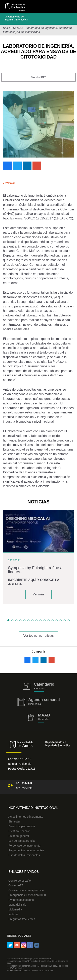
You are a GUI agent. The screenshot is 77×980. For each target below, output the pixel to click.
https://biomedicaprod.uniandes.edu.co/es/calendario (38, 687)
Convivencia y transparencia (26, 890)
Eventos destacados (21, 900)
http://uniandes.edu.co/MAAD (38, 718)
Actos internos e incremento (26, 817)
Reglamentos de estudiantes (26, 850)
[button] (8, 620)
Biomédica (35, 704)
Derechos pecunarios (22, 826)
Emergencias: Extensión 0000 (27, 895)
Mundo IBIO (38, 77)
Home (7, 28)
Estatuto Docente (19, 831)
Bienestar (14, 821)
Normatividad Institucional (33, 808)
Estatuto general (19, 836)
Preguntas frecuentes (22, 919)
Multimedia (15, 909)
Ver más (39, 594)
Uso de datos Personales (24, 855)
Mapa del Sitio (17, 905)
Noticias (18, 28)
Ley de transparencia (22, 841)
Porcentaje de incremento (24, 846)
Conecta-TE (16, 885)
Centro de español (20, 881)
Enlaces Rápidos (24, 872)
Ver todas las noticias (38, 636)
